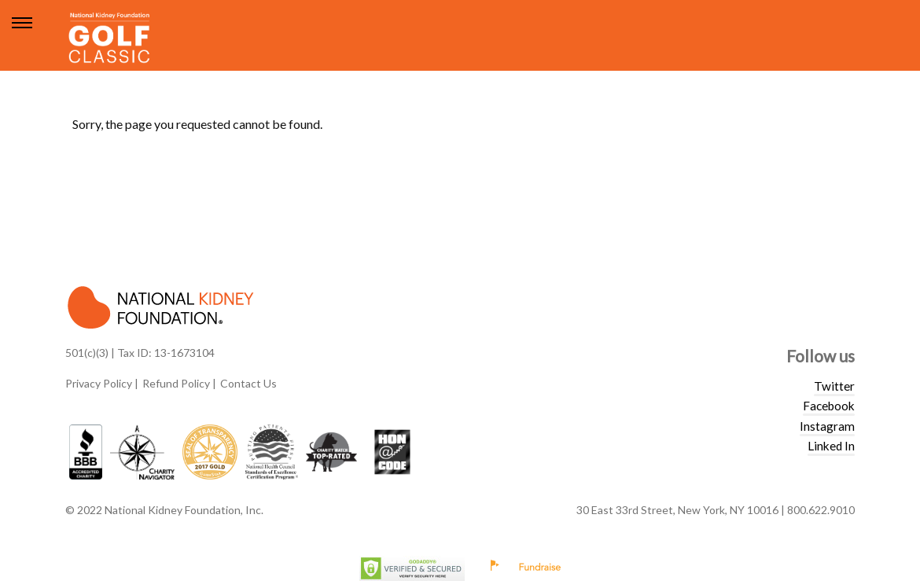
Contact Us (248, 383)
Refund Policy (176, 383)
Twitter (834, 386)
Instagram (827, 426)
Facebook (829, 406)
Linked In (831, 446)
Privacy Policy (99, 383)
